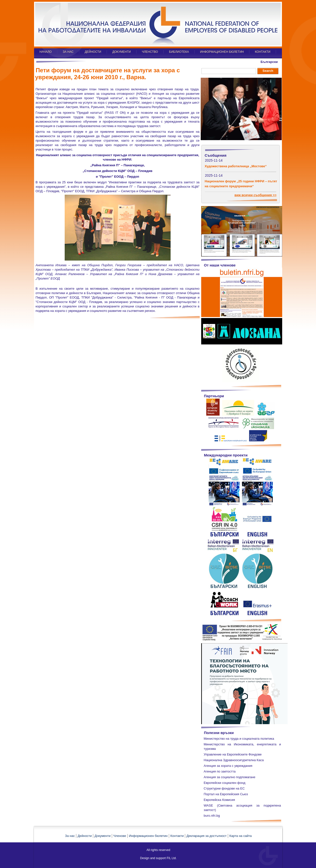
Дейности (85, 836)
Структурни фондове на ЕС (224, 788)
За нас (70, 836)
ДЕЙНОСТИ (93, 52)
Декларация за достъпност (207, 836)
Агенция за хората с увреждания (228, 766)
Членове (120, 836)
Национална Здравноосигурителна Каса (234, 760)
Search (268, 71)
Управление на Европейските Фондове (233, 754)
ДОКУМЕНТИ (122, 52)
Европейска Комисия (219, 800)
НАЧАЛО (46, 52)
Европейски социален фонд (225, 783)
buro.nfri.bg (212, 816)
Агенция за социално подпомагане (229, 777)
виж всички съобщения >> (256, 195)
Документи (103, 836)
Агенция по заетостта (220, 771)
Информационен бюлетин (148, 836)
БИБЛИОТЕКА (179, 52)
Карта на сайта (240, 836)
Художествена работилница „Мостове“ (236, 166)
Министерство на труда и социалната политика (239, 739)
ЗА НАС (68, 52)
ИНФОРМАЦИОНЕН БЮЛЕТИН (222, 52)
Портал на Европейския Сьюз (226, 794)
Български (269, 62)
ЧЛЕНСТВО (150, 52)
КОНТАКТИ (263, 52)
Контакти (177, 836)
